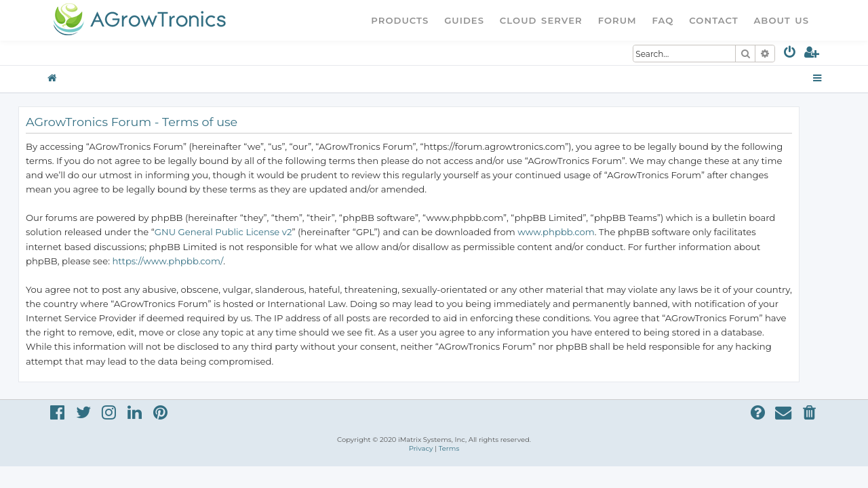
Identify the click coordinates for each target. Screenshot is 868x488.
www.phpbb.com (581, 232)
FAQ (663, 20)
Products (400, 20)
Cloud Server (541, 20)
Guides (464, 20)
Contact (713, 20)
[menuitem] (790, 55)
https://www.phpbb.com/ (193, 261)
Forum (617, 20)
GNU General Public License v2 (249, 232)
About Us (781, 20)
